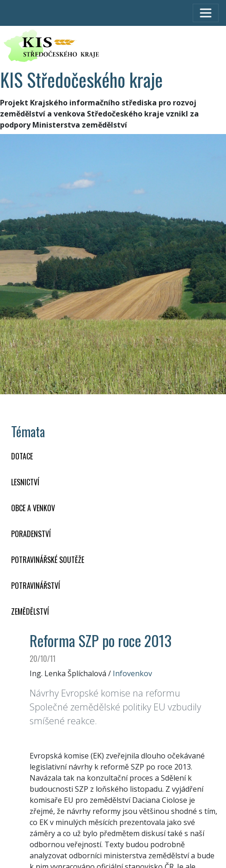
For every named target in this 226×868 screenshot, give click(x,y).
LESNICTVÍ (25, 482)
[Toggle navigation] (206, 13)
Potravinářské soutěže (48, 560)
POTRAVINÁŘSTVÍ (36, 586)
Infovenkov (132, 673)
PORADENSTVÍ (31, 534)
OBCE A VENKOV (33, 508)
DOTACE (22, 456)
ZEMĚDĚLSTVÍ (30, 611)
